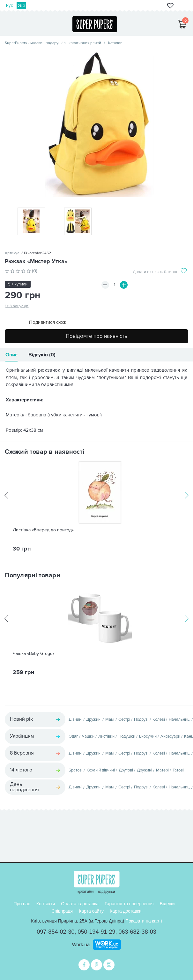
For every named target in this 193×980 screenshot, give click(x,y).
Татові (178, 770)
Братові (76, 770)
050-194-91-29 (96, 932)
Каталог (115, 43)
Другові (126, 770)
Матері (162, 770)
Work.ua (81, 944)
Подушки (127, 736)
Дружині (94, 719)
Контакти (46, 904)
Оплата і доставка (80, 904)
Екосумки (148, 736)
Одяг (73, 736)
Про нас (22, 904)
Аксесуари (170, 736)
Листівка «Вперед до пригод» (43, 530)
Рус (9, 5)
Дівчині (75, 719)
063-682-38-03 (137, 932)
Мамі (110, 719)
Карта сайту (91, 911)
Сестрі (124, 719)
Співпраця (62, 911)
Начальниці (180, 719)
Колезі (159, 719)
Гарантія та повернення (129, 904)
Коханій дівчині (101, 770)
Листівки (106, 736)
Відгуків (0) (42, 355)
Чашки (88, 736)
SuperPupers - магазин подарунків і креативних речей (53, 43)
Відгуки (167, 904)
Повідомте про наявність (97, 336)
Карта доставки (126, 911)
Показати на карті (144, 921)
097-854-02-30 (56, 932)
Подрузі (141, 719)
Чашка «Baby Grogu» (34, 654)
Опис (11, 355)
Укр (21, 5)
